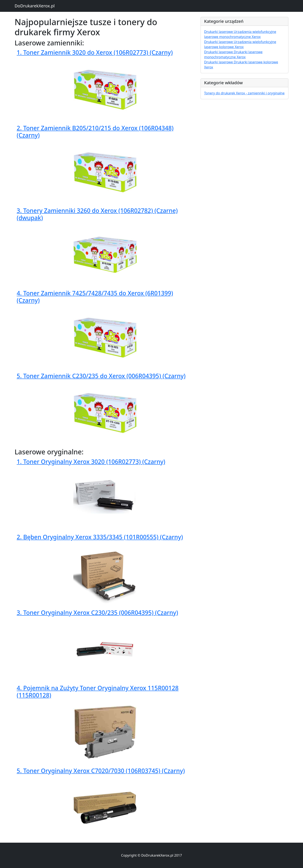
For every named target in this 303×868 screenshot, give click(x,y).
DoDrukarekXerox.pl (35, 6)
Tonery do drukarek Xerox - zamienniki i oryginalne (244, 93)
